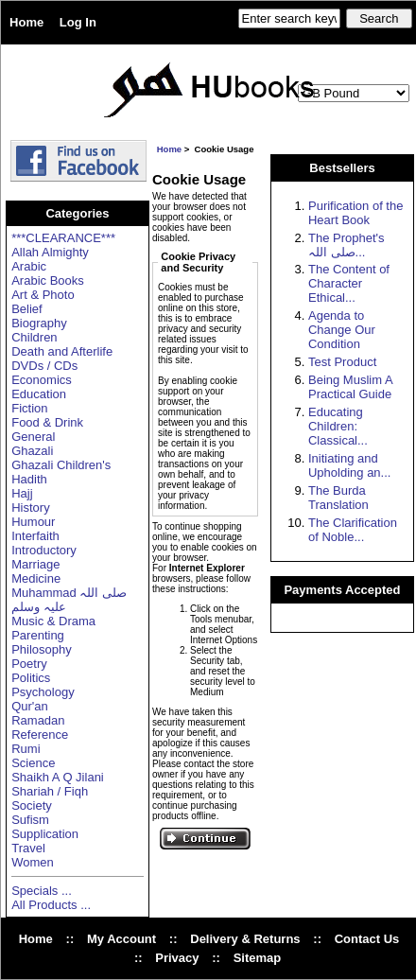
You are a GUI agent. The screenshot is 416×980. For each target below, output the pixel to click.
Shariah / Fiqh (50, 791)
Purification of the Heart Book (355, 213)
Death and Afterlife (62, 351)
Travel (28, 848)
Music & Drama (53, 621)
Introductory (44, 550)
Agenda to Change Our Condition (342, 330)
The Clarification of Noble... (353, 530)
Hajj (22, 493)
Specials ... (42, 891)
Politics (31, 678)
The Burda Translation (338, 498)
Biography (39, 323)
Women (33, 862)
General (33, 437)
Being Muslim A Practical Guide (350, 387)
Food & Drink (47, 422)
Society (32, 805)
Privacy (177, 958)
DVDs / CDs (44, 366)
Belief (27, 309)
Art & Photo (43, 295)
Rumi (26, 749)
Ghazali (32, 451)
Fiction (29, 408)
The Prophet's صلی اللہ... (347, 245)
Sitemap (258, 958)
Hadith (29, 479)
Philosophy (42, 649)
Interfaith (35, 536)
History (30, 507)
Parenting (38, 635)
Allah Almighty (50, 252)
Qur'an (30, 706)
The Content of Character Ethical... (349, 283)
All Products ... (51, 905)
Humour (33, 522)
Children (34, 337)
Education (39, 394)
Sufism (30, 820)
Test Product (342, 362)
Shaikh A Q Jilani (58, 777)
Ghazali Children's (61, 465)
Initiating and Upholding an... (349, 465)
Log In (78, 22)
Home (26, 22)
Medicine (36, 578)
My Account (121, 939)
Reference (40, 735)
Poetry (29, 664)
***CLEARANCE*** (63, 238)
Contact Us (367, 939)
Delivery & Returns (245, 939)
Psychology (43, 692)
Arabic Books (48, 280)
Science (33, 763)
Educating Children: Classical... (338, 426)
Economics (42, 380)
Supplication (45, 834)
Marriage (35, 564)
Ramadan (38, 720)
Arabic (29, 266)
